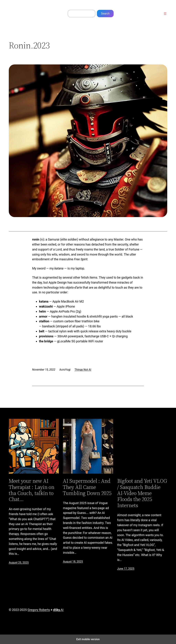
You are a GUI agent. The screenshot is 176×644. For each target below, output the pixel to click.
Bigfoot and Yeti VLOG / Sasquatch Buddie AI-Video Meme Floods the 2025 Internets (142, 493)
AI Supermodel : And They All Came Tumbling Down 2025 (87, 487)
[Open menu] (165, 14)
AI (58, 610)
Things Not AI (83, 370)
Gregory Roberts (39, 610)
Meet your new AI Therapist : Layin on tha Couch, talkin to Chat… (32, 490)
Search (105, 14)
